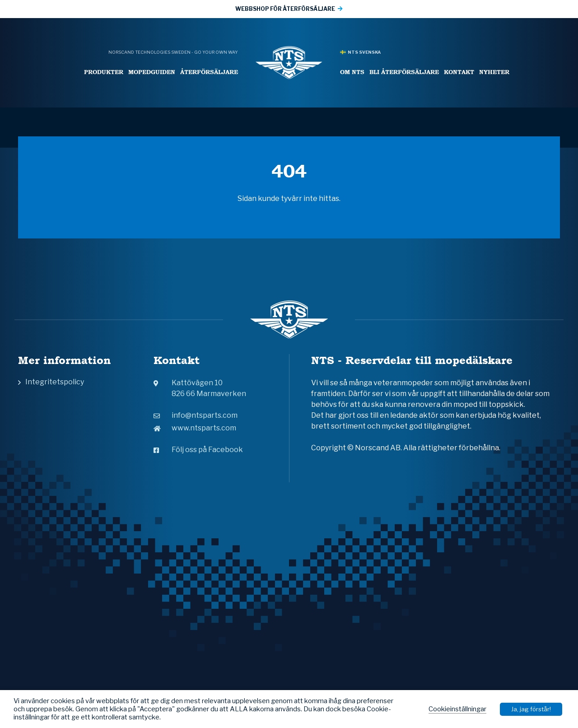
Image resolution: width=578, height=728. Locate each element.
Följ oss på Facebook (198, 450)
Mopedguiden (152, 72)
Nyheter (494, 72)
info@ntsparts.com (196, 415)
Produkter (104, 72)
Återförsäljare (209, 72)
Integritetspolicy (55, 382)
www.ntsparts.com (195, 428)
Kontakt (459, 72)
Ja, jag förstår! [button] (531, 709)
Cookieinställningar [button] (457, 709)
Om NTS (352, 72)
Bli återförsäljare (404, 72)
